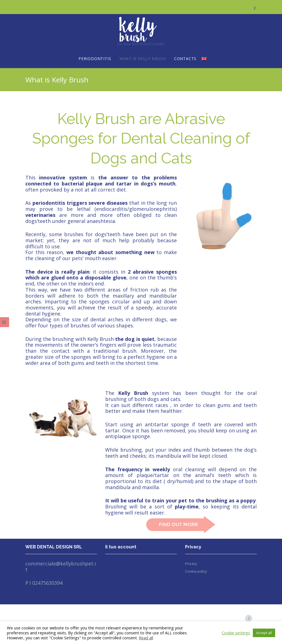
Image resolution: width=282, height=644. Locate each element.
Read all (146, 638)
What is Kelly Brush (143, 59)
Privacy (191, 564)
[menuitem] (204, 59)
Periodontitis (95, 59)
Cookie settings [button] (236, 633)
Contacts (185, 59)
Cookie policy (196, 571)
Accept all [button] (264, 633)
